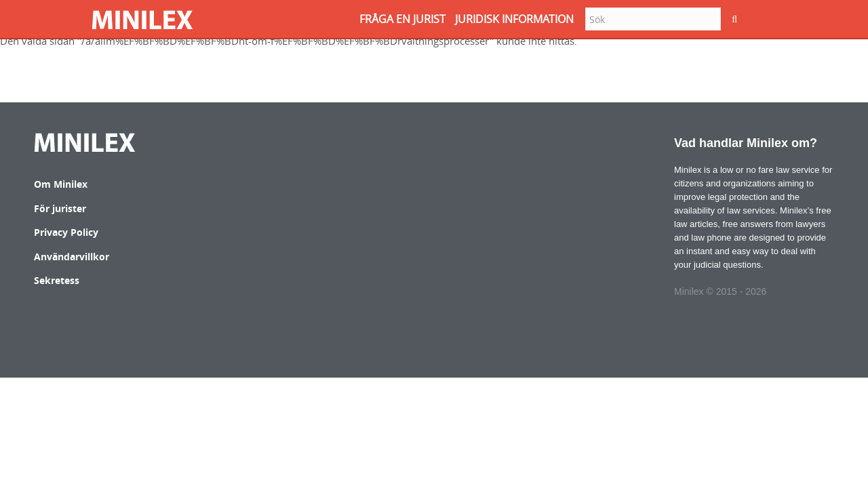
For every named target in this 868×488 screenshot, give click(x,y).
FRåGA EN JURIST (402, 19)
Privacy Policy (66, 232)
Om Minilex (61, 184)
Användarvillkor (72, 257)
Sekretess (57, 280)
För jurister (60, 208)
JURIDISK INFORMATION (514, 19)
